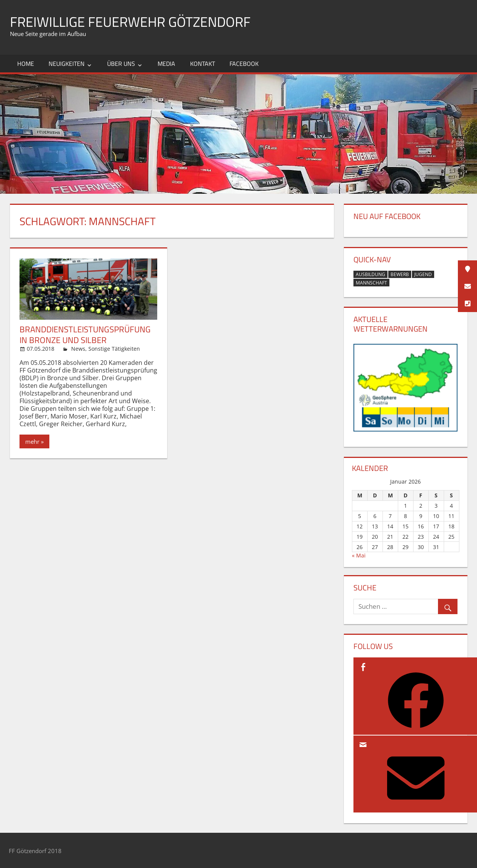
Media (166, 64)
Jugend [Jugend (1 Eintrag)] (423, 274)
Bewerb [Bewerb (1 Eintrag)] (400, 274)
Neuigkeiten (67, 64)
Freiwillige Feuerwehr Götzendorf (130, 22)
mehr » (34, 441)
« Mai (359, 555)
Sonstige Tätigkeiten (114, 349)
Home (26, 64)
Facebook (244, 64)
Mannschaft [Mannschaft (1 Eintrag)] (371, 283)
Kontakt (203, 64)
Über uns (121, 64)
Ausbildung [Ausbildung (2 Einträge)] (370, 274)
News (78, 349)
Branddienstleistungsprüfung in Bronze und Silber (85, 335)
